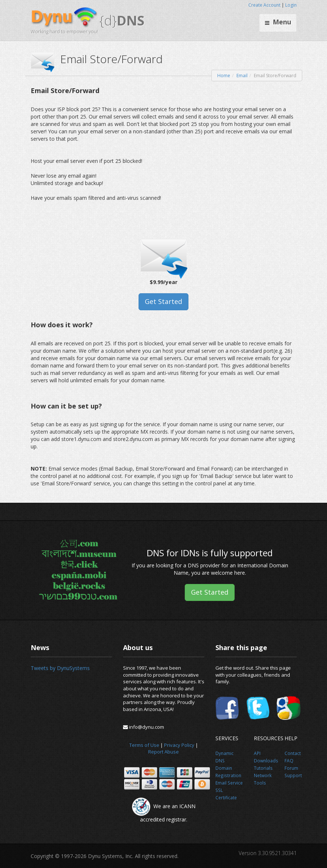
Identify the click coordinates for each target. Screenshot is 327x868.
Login (291, 5)
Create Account (264, 5)
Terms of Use (144, 745)
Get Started (163, 301)
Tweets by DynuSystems (60, 668)
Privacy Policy (179, 745)
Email (242, 76)
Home (224, 76)
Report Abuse (163, 752)
